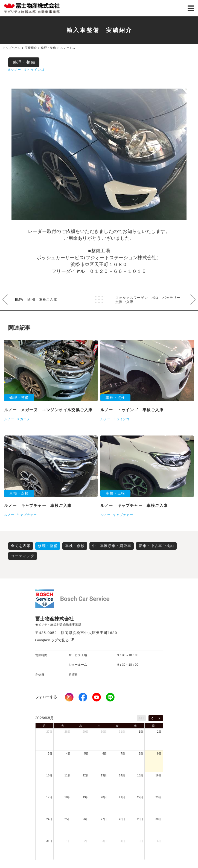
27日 (49, 732)
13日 (104, 775)
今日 (141, 718)
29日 (86, 732)
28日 (68, 732)
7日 (123, 754)
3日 (50, 754)
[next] (159, 718)
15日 (140, 775)
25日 (68, 819)
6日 (105, 754)
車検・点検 (75, 546)
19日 (86, 797)
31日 (122, 732)
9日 (159, 754)
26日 (86, 819)
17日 (49, 797)
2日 (159, 732)
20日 (104, 797)
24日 (49, 819)
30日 (104, 732)
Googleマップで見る (55, 640)
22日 (140, 797)
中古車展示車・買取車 (112, 546)
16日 (158, 775)
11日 (68, 775)
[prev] (152, 718)
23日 (158, 797)
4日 (68, 754)
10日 (49, 775)
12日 (86, 775)
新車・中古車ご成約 (157, 546)
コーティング (23, 556)
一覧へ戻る (99, 300)
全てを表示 (21, 546)
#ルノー (15, 70)
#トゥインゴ (34, 70)
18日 (68, 797)
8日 (141, 754)
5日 (86, 754)
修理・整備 (24, 62)
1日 (141, 732)
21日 (122, 797)
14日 (122, 775)
